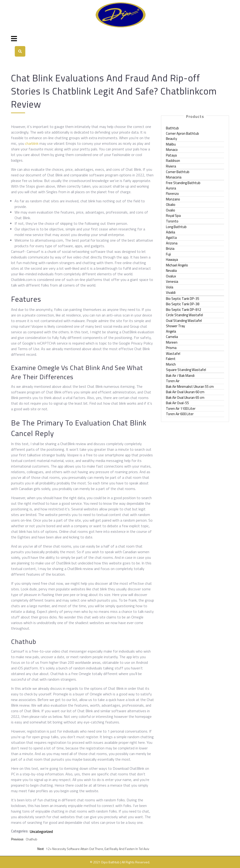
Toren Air (173, 381)
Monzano (173, 199)
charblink (32, 143)
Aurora (171, 188)
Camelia (172, 337)
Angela (171, 331)
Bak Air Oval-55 (177, 403)
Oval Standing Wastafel (184, 321)
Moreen (172, 342)
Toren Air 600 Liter (180, 414)
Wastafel (173, 354)
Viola (170, 287)
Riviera (171, 166)
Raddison (173, 161)
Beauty (171, 139)
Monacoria (174, 177)
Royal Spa (173, 216)
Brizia (170, 249)
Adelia (171, 232)
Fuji (168, 254)
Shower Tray (175, 326)
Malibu (171, 144)
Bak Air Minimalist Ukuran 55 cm (190, 387)
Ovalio (171, 210)
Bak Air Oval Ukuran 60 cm (185, 392)
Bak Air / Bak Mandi (180, 376)
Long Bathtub (176, 227)
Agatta (171, 238)
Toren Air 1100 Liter (181, 409)
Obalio (171, 205)
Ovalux (171, 276)
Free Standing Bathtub (183, 183)
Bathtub (172, 128)
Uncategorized (41, 832)
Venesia (172, 281)
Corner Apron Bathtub (182, 133)
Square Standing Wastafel (186, 370)
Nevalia (171, 271)
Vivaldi (171, 292)
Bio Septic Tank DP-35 (183, 299)
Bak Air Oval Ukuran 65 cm (185, 398)
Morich (171, 364)
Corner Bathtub (178, 172)
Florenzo (172, 194)
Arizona (172, 243)
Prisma (171, 348)
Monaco (172, 150)
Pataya (171, 155)
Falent (171, 359)
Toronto (172, 221)
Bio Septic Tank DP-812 (184, 310)
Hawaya (172, 260)
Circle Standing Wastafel (184, 315)
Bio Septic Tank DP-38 (183, 304)
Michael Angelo (177, 265)
